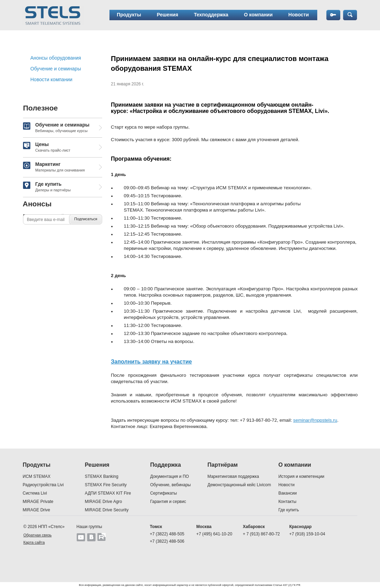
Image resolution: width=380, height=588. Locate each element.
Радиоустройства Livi (43, 485)
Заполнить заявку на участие (151, 362)
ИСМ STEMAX (37, 476)
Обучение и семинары (56, 69)
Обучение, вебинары (171, 485)
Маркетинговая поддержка (233, 476)
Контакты (287, 502)
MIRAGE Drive (36, 510)
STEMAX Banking (101, 476)
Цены (47, 147)
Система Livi (35, 493)
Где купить (47, 187)
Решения (168, 15)
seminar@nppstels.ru (315, 420)
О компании (258, 15)
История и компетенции (301, 476)
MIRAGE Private (38, 502)
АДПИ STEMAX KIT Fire (108, 493)
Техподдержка (211, 15)
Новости (299, 15)
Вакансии (287, 493)
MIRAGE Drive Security (107, 510)
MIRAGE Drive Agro (103, 502)
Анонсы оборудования (56, 58)
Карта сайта (34, 542)
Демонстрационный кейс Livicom (239, 485)
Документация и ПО (170, 476)
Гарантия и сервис (168, 502)
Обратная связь (37, 535)
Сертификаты (164, 493)
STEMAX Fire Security (106, 485)
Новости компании (51, 79)
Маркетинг (54, 167)
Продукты (129, 15)
